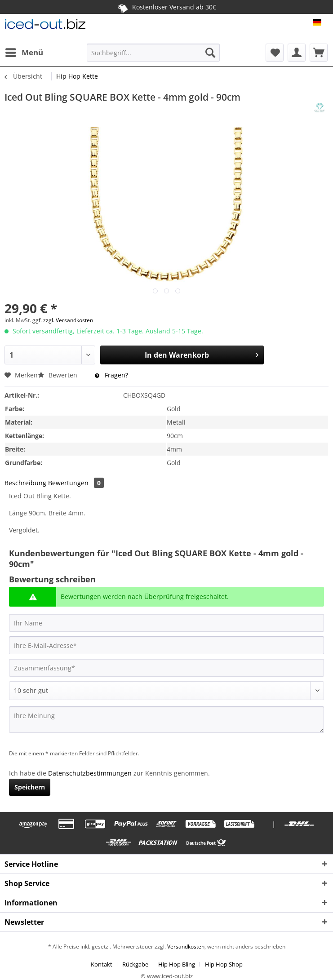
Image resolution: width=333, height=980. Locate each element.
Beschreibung (25, 483)
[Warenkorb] (319, 53)
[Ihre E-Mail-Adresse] (166, 645)
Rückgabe (135, 964)
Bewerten (58, 375)
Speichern (30, 787)
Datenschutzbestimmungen (90, 773)
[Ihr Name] (166, 623)
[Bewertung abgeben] (166, 691)
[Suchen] (210, 53)
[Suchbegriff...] (153, 53)
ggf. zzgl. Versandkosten (63, 320)
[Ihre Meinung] (166, 720)
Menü (24, 51)
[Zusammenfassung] (166, 668)
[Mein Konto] (297, 53)
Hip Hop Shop (224, 964)
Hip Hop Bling (177, 964)
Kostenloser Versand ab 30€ (166, 7)
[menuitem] (24, 53)
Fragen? (111, 375)
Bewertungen (76, 483)
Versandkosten (185, 947)
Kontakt (102, 964)
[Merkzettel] (275, 53)
